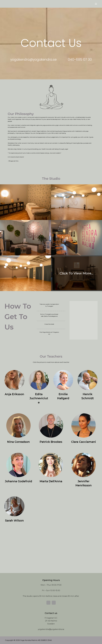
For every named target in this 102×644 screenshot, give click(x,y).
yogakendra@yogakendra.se (51, 629)
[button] (33, 60)
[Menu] (96, 4)
